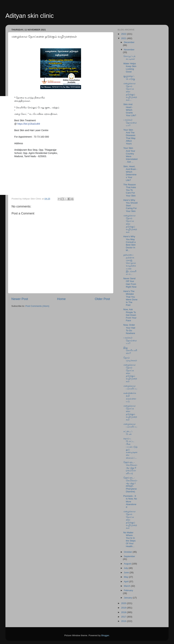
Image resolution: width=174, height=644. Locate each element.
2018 (124, 612)
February (128, 590)
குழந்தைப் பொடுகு (129, 77)
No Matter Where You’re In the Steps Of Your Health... (129, 539)
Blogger (105, 635)
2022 (124, 34)
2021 (124, 38)
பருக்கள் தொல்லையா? (130, 123)
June (127, 572)
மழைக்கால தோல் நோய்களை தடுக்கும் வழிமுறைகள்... (130, 92)
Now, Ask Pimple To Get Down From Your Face (130, 315)
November (129, 50)
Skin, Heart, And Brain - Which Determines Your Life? (130, 173)
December (129, 42)
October (128, 552)
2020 (124, 603)
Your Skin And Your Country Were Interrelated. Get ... (130, 155)
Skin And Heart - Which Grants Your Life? (130, 110)
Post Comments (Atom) (37, 306)
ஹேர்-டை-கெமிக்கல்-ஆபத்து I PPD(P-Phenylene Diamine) (130, 485)
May (126, 577)
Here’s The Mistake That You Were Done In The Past (130, 298)
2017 (124, 617)
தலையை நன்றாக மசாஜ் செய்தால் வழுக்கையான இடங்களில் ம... (130, 264)
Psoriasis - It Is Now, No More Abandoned (130, 501)
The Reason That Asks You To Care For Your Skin (130, 190)
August (128, 564)
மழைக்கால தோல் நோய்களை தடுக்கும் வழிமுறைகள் (130, 224)
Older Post (102, 299)
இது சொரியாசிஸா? (130, 350)
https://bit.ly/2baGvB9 (29, 124)
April (127, 582)
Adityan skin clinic (30, 16)
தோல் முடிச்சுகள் (130, 359)
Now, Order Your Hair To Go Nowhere (129, 329)
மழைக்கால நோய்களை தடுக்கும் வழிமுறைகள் (130, 413)
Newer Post (20, 299)
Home (61, 299)
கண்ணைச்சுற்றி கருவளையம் (130, 397)
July (126, 568)
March (127, 586)
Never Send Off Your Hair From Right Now (130, 283)
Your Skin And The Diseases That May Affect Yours (129, 137)
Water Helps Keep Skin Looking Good (130, 68)
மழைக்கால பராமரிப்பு (130, 387)
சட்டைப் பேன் (128, 433)
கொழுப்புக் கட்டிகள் (129, 58)
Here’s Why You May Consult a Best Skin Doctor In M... (129, 243)
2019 (124, 608)
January (128, 598)
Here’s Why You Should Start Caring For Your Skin (130, 206)
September (129, 556)
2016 (124, 621)
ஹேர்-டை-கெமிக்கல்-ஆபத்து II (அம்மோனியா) (130, 468)
